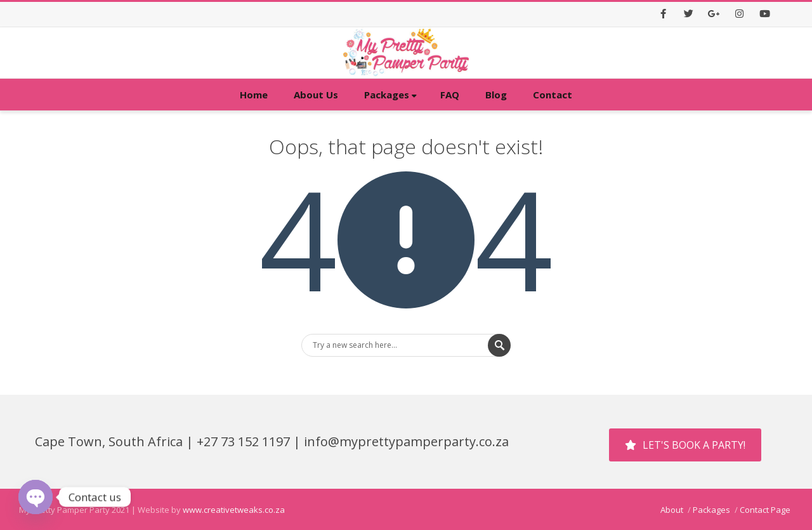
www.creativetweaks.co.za (234, 510)
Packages (390, 95)
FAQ (450, 95)
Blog (496, 95)
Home (254, 95)
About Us (316, 95)
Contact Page (765, 510)
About (672, 510)
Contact (553, 95)
